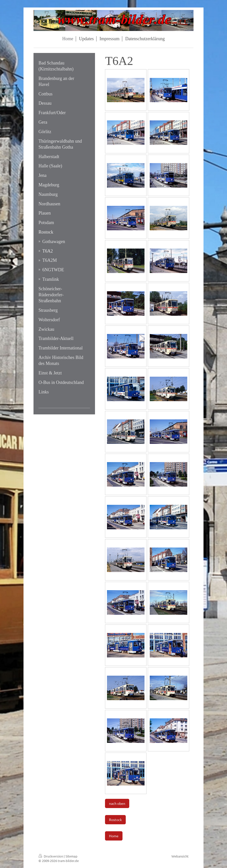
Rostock (115, 820)
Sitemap (71, 856)
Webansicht (180, 856)
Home (114, 836)
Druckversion (51, 856)
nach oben (117, 803)
